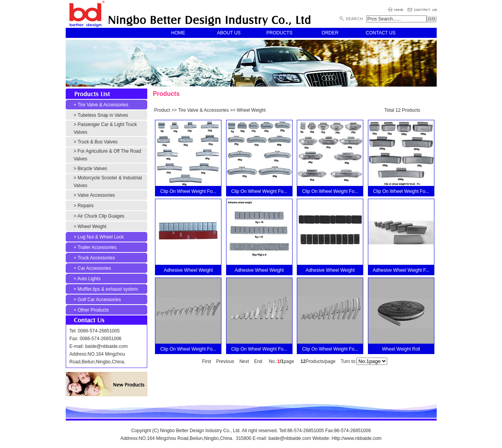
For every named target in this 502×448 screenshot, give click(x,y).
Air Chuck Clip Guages (101, 216)
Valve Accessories (96, 195)
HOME (178, 33)
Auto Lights (89, 279)
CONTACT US (381, 33)
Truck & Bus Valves (98, 142)
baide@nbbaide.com (106, 346)
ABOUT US (229, 33)
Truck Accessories (96, 258)
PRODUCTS (279, 33)
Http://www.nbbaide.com (357, 438)
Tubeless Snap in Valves (103, 115)
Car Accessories (94, 268)
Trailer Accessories (97, 247)
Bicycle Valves (92, 169)
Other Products (93, 310)
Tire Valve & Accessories (103, 105)
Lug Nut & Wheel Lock (101, 237)
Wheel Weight (92, 227)
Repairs (86, 206)
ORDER (330, 33)
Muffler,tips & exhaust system (108, 289)
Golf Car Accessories (99, 300)
